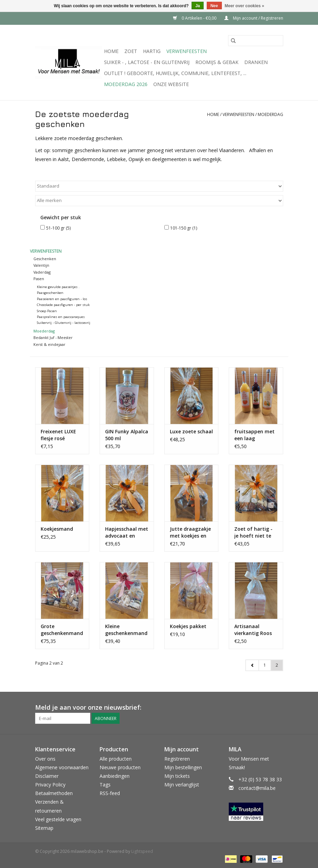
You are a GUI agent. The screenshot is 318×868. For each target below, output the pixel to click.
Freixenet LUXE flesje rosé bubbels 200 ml (59, 435)
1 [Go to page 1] (265, 665)
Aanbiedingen (115, 776)
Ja (198, 6)
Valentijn (41, 265)
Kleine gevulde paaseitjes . (58, 287)
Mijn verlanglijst (182, 785)
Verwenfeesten (187, 51)
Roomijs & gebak (217, 62)
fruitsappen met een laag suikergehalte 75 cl (254, 435)
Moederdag (270, 114)
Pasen (39, 279)
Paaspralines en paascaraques (61, 317)
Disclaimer (47, 776)
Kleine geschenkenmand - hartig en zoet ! (126, 630)
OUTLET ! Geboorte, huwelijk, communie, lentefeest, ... (175, 73)
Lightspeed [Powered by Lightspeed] (142, 851)
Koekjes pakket (188, 626)
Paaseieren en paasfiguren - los (62, 299)
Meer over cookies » (244, 6)
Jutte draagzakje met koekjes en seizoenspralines (190, 532)
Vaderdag (42, 272)
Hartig (152, 51)
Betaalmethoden (54, 793)
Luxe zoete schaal (191, 431)
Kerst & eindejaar (49, 344)
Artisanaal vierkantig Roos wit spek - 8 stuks (255, 630)
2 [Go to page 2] (277, 665)
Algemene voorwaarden (62, 767)
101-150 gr (184, 228)
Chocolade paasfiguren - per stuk (63, 305)
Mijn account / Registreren (254, 18)
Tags (105, 785)
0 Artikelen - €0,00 (195, 18)
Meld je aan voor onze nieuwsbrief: (88, 707)
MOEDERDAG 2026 (126, 84)
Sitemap (44, 828)
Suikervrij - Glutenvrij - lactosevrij (64, 323)
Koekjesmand (57, 529)
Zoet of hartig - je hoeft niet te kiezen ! (253, 532)
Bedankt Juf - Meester (53, 337)
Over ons (45, 759)
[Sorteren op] (159, 186)
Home (111, 51)
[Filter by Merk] (159, 201)
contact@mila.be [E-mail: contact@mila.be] (257, 788)
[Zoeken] (256, 41)
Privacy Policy (50, 785)
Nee (214, 6)
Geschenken (45, 259)
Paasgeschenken (50, 293)
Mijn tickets (177, 776)
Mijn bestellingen (183, 767)
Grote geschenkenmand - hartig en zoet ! (62, 630)
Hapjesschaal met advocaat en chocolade (127, 532)
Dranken (256, 62)
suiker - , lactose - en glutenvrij (147, 62)
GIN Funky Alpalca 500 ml (127, 435)
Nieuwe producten (120, 767)
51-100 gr (58, 228)
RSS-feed (110, 793)
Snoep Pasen (47, 311)
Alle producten (116, 759)
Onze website (171, 84)
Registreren (177, 759)
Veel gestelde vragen (58, 819)
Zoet (131, 51)
